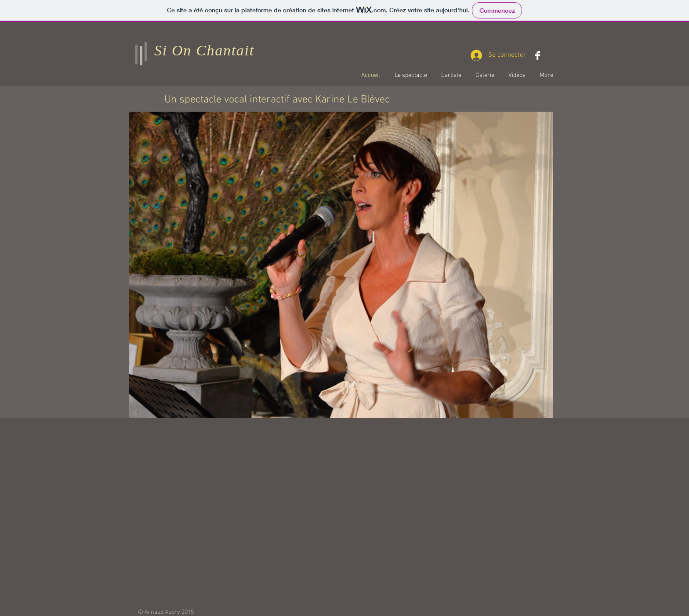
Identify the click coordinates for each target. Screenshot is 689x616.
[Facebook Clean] (538, 56)
